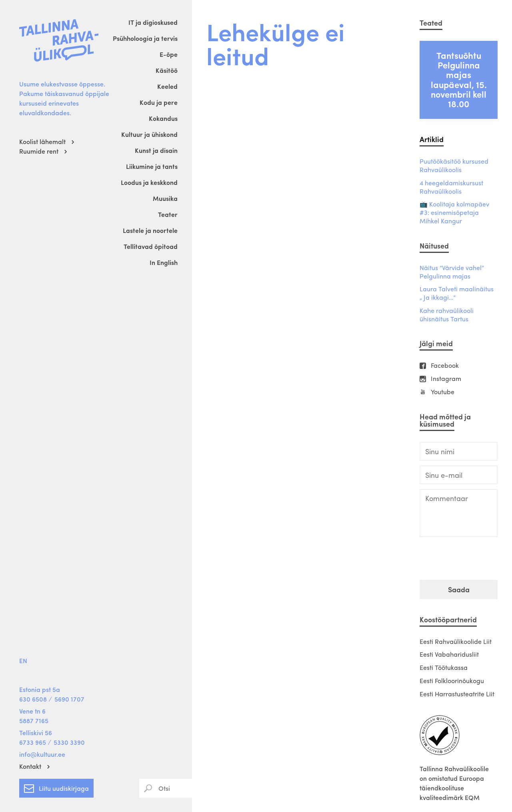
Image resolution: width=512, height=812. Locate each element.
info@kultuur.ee (42, 754)
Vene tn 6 (32, 711)
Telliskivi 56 (36, 733)
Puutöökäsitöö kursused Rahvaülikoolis (454, 166)
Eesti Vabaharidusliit (449, 654)
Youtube (443, 392)
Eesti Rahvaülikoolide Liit (456, 641)
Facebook (445, 366)
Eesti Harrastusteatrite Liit (457, 694)
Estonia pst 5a (40, 689)
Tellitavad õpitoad (151, 246)
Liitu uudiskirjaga (56, 787)
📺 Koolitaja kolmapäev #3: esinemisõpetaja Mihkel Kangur (454, 213)
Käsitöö (167, 70)
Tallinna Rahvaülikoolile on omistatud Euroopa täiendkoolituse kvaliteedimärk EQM (454, 783)
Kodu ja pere (159, 102)
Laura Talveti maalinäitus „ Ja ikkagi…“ (457, 293)
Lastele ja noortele (150, 230)
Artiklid (432, 139)
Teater (168, 214)
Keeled (167, 86)
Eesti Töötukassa (444, 667)
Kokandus (163, 118)
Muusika (165, 198)
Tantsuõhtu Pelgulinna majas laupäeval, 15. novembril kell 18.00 (459, 79)
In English (164, 262)
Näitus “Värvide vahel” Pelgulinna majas (452, 272)
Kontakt (30, 766)
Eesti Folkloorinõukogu (452, 681)
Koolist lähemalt (42, 141)
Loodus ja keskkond (149, 182)
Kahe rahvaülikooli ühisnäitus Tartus (447, 315)
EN (23, 661)
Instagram (446, 379)
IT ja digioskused (153, 22)
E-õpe (169, 54)
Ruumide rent (39, 151)
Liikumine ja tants (152, 166)
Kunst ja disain (156, 150)
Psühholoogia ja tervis (145, 38)
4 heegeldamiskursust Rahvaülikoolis (451, 187)
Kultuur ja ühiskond (149, 134)
